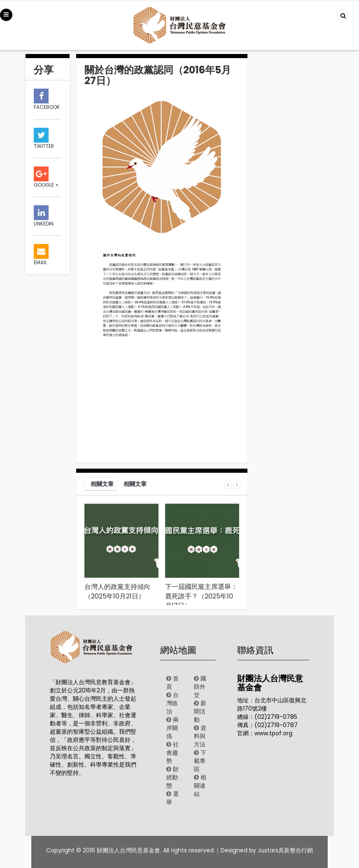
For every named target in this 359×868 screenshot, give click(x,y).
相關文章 (102, 484)
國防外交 (200, 687)
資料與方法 (200, 736)
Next (237, 485)
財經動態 (173, 777)
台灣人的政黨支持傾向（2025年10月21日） (117, 591)
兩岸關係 (173, 728)
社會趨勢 (173, 753)
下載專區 (200, 761)
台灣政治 (173, 703)
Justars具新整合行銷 (285, 850)
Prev (228, 485)
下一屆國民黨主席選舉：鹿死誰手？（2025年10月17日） (201, 596)
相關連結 (200, 786)
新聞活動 (200, 711)
